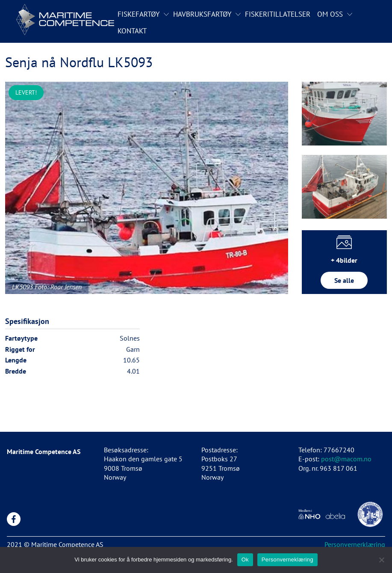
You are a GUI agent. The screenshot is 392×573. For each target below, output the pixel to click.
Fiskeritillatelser (278, 14)
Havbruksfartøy (202, 14)
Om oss (330, 14)
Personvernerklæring (355, 544)
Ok (245, 560)
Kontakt (132, 31)
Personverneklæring (287, 560)
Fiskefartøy (139, 14)
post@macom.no (346, 459)
